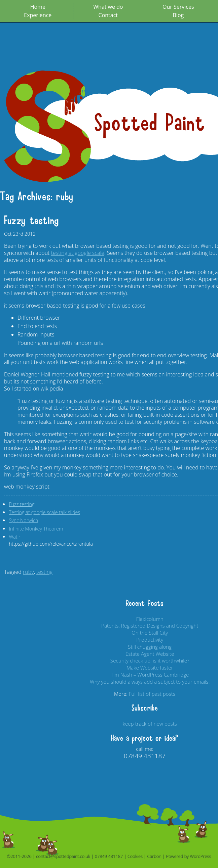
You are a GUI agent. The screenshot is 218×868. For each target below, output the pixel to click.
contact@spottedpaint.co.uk (63, 856)
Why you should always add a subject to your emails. (150, 682)
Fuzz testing (22, 504)
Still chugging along (150, 647)
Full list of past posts (152, 694)
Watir (14, 537)
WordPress (201, 856)
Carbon (154, 856)
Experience (38, 15)
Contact (108, 15)
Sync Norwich (23, 520)
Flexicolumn (150, 619)
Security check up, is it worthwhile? (150, 660)
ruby (28, 572)
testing (44, 572)
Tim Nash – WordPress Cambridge (150, 675)
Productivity (150, 640)
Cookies (135, 856)
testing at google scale (78, 253)
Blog (178, 15)
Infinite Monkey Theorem (36, 529)
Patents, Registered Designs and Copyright (150, 626)
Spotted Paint (150, 123)
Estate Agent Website (150, 654)
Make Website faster (150, 668)
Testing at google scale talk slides (44, 512)
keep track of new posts (150, 724)
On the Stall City (150, 633)
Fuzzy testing (31, 221)
